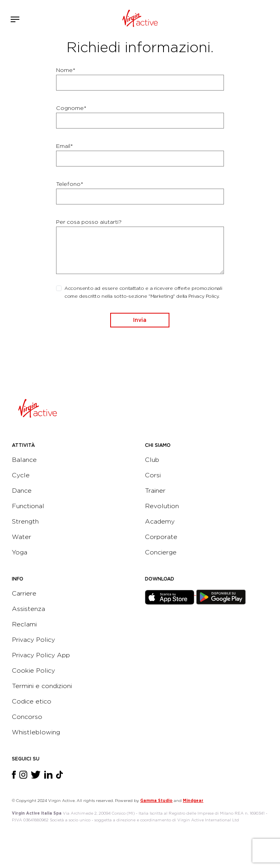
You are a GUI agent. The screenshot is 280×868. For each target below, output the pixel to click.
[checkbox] (59, 288)
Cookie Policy (33, 670)
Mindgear (193, 800)
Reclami (24, 624)
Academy (160, 521)
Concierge (161, 552)
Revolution (162, 506)
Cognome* (71, 108)
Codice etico (32, 701)
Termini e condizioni (42, 686)
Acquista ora (259, 18)
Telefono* (70, 184)
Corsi (153, 475)
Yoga (20, 552)
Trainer (155, 491)
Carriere (24, 593)
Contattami (271, 18)
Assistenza (28, 609)
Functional (28, 506)
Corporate (161, 537)
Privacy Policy (33, 640)
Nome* (66, 70)
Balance (24, 460)
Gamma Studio (156, 800)
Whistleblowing (36, 732)
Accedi (248, 19)
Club (152, 460)
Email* (65, 146)
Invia (140, 320)
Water (22, 537)
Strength (25, 521)
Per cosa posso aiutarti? (89, 222)
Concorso (27, 717)
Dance (22, 491)
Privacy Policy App (41, 655)
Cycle (21, 475)
